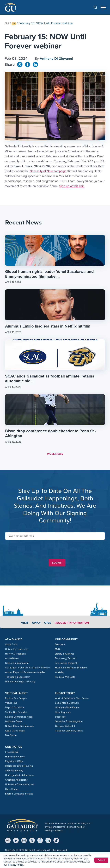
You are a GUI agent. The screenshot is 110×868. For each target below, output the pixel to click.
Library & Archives (65, 654)
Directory (60, 645)
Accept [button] (101, 860)
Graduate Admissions (16, 780)
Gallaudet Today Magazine (69, 722)
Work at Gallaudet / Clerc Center (72, 699)
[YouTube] (16, 841)
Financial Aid (12, 753)
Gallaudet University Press (69, 731)
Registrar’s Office (14, 762)
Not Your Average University (20, 682)
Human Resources (15, 757)
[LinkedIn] (48, 841)
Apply (36, 623)
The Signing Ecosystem (18, 677)
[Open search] (97, 7)
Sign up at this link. (72, 186)
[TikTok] (56, 841)
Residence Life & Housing (19, 767)
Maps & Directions (15, 708)
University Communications (20, 785)
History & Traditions (16, 654)
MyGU (58, 650)
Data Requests (63, 713)
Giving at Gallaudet (65, 727)
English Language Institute (19, 794)
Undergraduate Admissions (20, 776)
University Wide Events (67, 708)
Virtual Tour (11, 704)
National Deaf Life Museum (19, 727)
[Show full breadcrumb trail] (14, 24)
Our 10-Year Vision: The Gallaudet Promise (27, 668)
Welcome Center (14, 722)
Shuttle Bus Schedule (17, 713)
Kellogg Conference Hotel (19, 717)
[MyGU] (8, 841)
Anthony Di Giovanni (57, 58)
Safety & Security (14, 771)
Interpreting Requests (67, 664)
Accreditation (12, 659)
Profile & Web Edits (65, 677)
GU (7, 23)
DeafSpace (11, 736)
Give (47, 623)
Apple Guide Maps (15, 731)
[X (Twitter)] (32, 841)
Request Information (72, 623)
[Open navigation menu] (103, 7)
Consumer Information (17, 664)
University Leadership (17, 650)
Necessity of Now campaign (48, 171)
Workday (60, 673)
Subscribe (60, 717)
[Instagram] (24, 841)
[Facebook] (40, 841)
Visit (24, 623)
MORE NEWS (55, 455)
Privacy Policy (16, 865)
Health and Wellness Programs (71, 668)
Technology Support (66, 659)
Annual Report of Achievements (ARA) (25, 673)
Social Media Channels (67, 704)
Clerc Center (12, 790)
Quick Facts (11, 645)
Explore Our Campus (16, 699)
